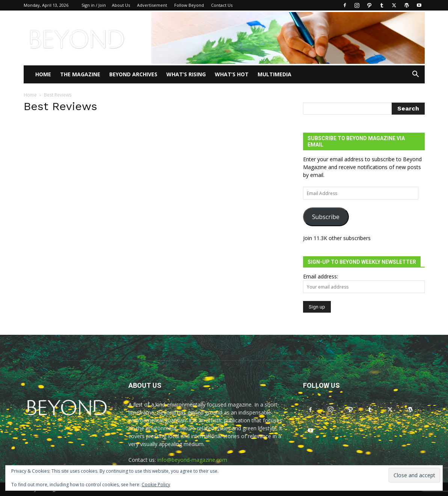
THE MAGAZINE (80, 74)
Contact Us (222, 5)
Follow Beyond (189, 5)
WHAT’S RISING (186, 74)
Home (43, 74)
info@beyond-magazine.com (192, 460)
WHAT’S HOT (232, 74)
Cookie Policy (156, 485)
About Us (121, 5)
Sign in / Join (94, 5)
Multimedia (275, 74)
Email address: (321, 276)
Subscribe (326, 217)
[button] (416, 75)
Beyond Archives (133, 74)
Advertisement (152, 5)
